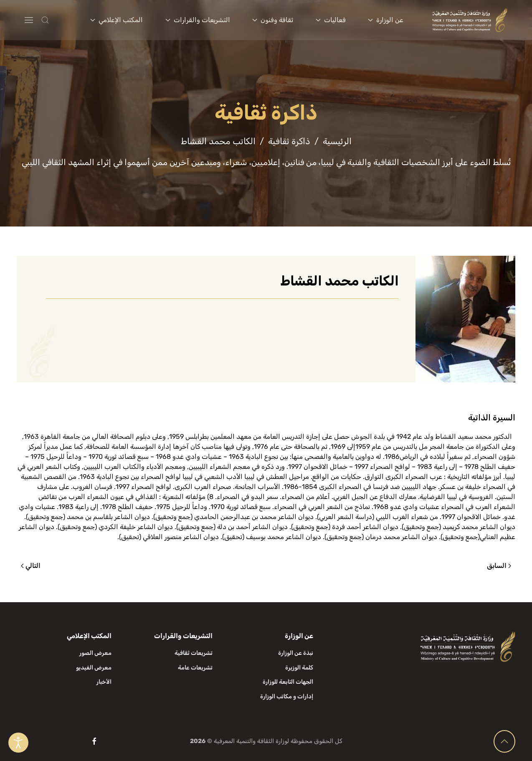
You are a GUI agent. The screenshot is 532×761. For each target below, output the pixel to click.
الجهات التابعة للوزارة (288, 682)
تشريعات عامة (195, 668)
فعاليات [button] (331, 20)
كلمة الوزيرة (299, 668)
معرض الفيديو (94, 668)
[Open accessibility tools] (18, 743)
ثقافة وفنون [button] (273, 20)
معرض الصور (95, 653)
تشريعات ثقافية (194, 653)
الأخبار (104, 682)
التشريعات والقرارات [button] (198, 20)
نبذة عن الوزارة (296, 653)
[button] (62, 20)
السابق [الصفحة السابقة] (499, 566)
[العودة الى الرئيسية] (470, 20)
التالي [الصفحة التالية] (31, 566)
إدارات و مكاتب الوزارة (287, 696)
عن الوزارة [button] (386, 20)
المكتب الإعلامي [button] (117, 20)
